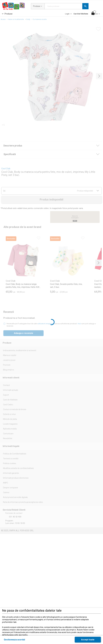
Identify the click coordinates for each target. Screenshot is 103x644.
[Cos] (96, 13)
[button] (85, 6)
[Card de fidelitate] (81, 14)
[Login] (69, 14)
